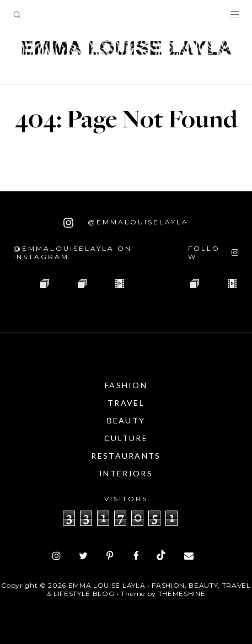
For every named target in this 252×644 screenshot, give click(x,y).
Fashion (126, 385)
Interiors (126, 473)
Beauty (126, 420)
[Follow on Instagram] (213, 253)
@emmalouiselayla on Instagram (73, 253)
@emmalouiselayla (126, 223)
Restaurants (126, 456)
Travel (126, 403)
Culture (126, 438)
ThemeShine (182, 594)
